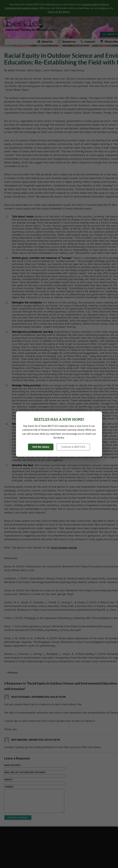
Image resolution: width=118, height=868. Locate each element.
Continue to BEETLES (73, 447)
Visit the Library (41, 447)
